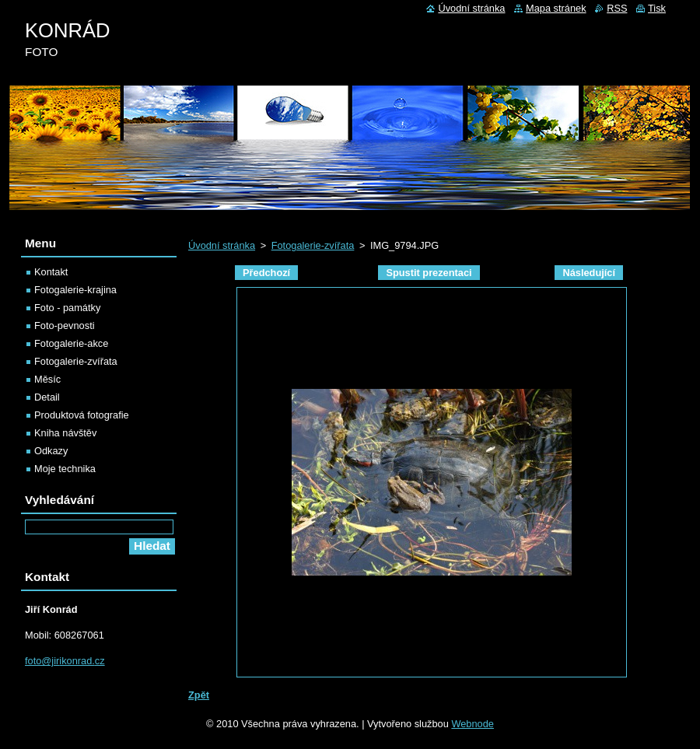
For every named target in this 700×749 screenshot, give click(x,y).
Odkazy (51, 451)
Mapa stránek (556, 8)
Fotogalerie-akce (71, 343)
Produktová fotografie (82, 415)
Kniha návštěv (65, 433)
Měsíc (47, 379)
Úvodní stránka (222, 245)
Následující (589, 273)
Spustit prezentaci (429, 273)
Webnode (472, 724)
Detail (47, 397)
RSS (617, 8)
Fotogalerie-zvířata (313, 245)
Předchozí (266, 273)
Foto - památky (67, 308)
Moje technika (65, 469)
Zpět (199, 695)
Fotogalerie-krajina (75, 290)
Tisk (657, 8)
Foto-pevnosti (65, 325)
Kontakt (51, 272)
